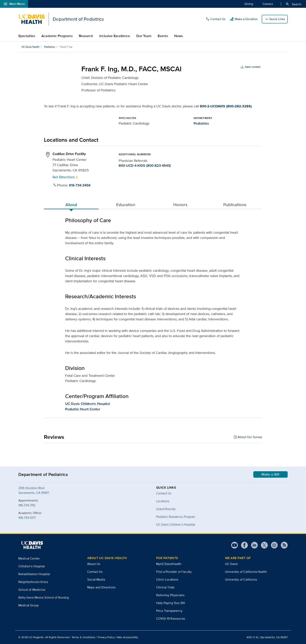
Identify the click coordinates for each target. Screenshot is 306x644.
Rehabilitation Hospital (34, 574)
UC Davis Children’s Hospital (176, 524)
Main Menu (14, 4)
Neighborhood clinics (33, 582)
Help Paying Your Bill (171, 603)
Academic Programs (57, 36)
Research (86, 36)
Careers (268, 4)
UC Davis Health (30, 47)
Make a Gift (270, 474)
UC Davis (231, 564)
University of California (241, 579)
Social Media (96, 579)
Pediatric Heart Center (83, 409)
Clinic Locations (167, 579)
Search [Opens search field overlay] (293, 4)
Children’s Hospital (32, 566)
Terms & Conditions (84, 637)
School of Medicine (32, 590)
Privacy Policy (106, 637)
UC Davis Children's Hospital (88, 404)
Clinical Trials (165, 587)
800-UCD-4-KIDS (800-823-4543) (145, 166)
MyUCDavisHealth (169, 564)
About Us (94, 564)
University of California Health (246, 572)
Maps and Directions (101, 587)
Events (163, 36)
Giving (249, 4)
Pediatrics (50, 47)
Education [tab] (126, 205)
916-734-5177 (27, 518)
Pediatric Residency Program (176, 517)
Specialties (27, 36)
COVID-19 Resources (171, 619)
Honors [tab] (180, 205)
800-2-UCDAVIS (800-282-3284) (226, 106)
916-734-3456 (80, 185)
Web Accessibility (127, 637)
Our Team (144, 36)
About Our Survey (250, 437)
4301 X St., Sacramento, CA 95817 (267, 637)
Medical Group (28, 605)
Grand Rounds (166, 509)
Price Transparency (169, 611)
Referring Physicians (170, 595)
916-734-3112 (27, 505)
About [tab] (71, 205)
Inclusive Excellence (115, 36)
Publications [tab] (235, 205)
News (179, 36)
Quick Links (277, 19)
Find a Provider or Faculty (174, 572)
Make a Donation (244, 19)
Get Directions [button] (64, 177)
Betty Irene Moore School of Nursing (44, 597)
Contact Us (216, 19)
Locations (163, 501)
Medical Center (29, 558)
